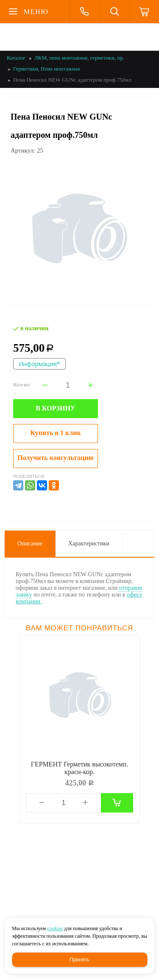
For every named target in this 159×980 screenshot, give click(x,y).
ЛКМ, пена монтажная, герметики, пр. (79, 58)
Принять (79, 960)
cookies (55, 928)
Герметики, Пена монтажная (46, 69)
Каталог (16, 58)
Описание (30, 543)
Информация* (39, 364)
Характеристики (89, 543)
